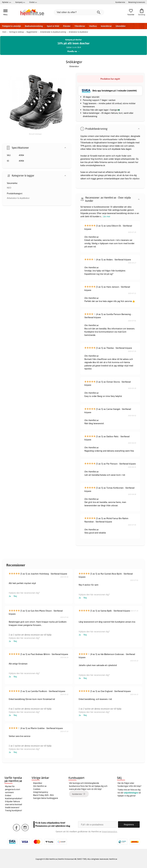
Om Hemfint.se (40, 786)
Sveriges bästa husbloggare (46, 798)
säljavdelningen (131, 793)
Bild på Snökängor (35, 134)
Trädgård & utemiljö (11, 26)
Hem (4, 32)
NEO (9, 188)
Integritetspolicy (41, 792)
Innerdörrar (106, 26)
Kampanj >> (20, 2)
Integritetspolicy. (110, 831)
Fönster (67, 26)
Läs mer (107, 216)
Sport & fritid (53, 26)
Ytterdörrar (80, 26)
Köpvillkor (38, 783)
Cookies (37, 789)
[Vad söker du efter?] (79, 12)
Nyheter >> (7, 2)
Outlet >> (33, 2)
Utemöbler (121, 26)
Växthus (93, 26)
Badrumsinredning (34, 26)
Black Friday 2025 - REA (43, 795)
